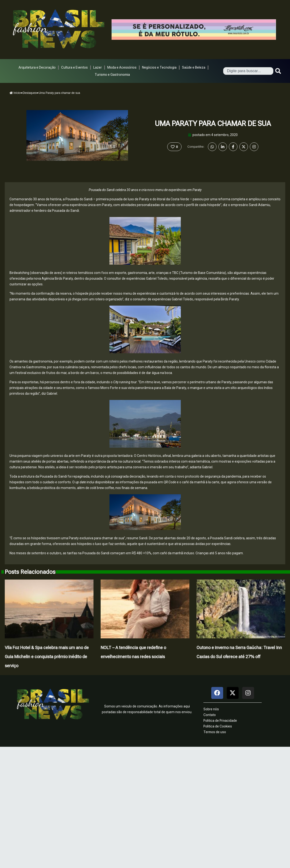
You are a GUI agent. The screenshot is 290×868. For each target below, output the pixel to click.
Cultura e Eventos (74, 67)
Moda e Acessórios (122, 67)
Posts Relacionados (30, 572)
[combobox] (248, 71)
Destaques (30, 93)
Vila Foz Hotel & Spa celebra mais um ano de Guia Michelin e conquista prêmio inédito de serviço (47, 657)
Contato (210, 715)
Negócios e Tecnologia (159, 67)
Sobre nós (211, 709)
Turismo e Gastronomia (112, 75)
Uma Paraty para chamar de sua (213, 124)
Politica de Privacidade (220, 721)
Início (15, 93)
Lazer (98, 67)
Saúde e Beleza (194, 67)
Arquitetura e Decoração (37, 67)
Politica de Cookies (218, 726)
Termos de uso (215, 732)
